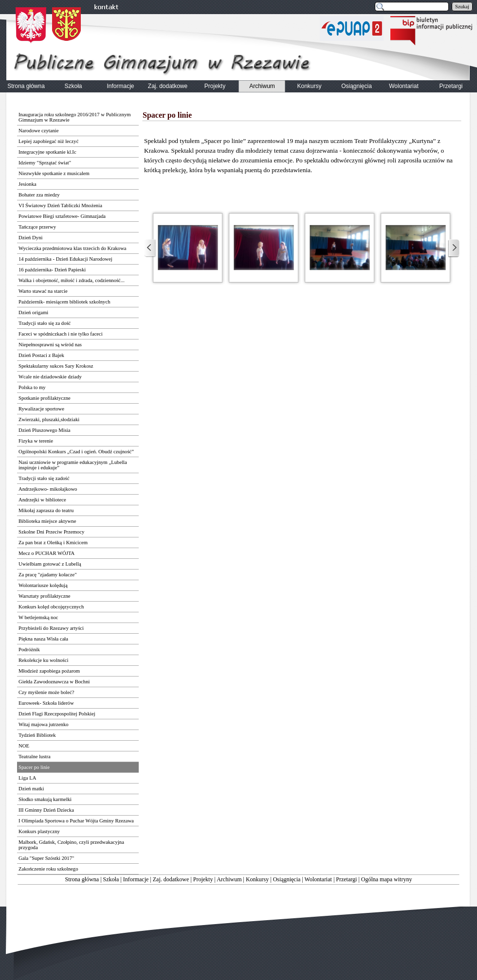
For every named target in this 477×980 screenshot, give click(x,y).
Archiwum (229, 879)
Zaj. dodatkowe (171, 879)
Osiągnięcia (287, 879)
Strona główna (82, 879)
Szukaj (462, 7)
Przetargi (346, 879)
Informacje (136, 879)
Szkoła (111, 879)
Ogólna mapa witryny (387, 879)
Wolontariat (318, 879)
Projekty (203, 879)
